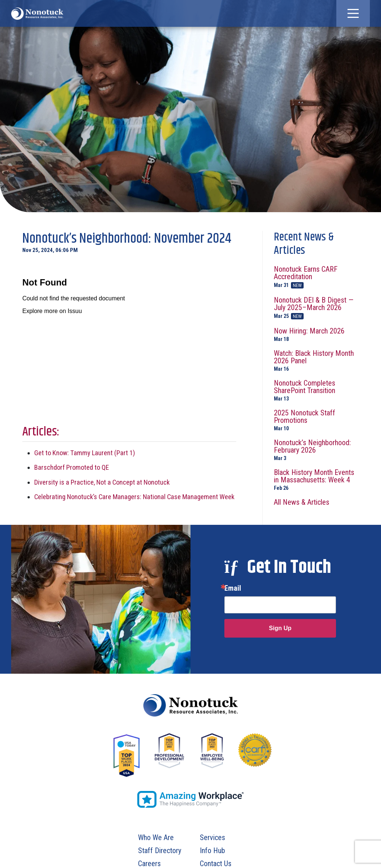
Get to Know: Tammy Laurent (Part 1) (85, 453)
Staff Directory (160, 851)
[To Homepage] (37, 13)
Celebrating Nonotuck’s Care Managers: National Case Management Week (134, 497)
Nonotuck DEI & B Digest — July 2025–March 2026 (316, 308)
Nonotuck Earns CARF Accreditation (316, 277)
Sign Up (280, 628)
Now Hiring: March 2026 (316, 334)
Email (233, 588)
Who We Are (156, 837)
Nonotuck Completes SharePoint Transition (316, 390)
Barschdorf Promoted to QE (72, 467)
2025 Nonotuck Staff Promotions (316, 420)
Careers (149, 864)
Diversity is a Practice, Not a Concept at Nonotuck (102, 482)
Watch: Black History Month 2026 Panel (316, 360)
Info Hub (212, 851)
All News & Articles (302, 502)
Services (212, 837)
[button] (353, 13)
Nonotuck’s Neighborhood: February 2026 (316, 450)
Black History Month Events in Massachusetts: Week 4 (316, 480)
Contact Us (216, 864)
